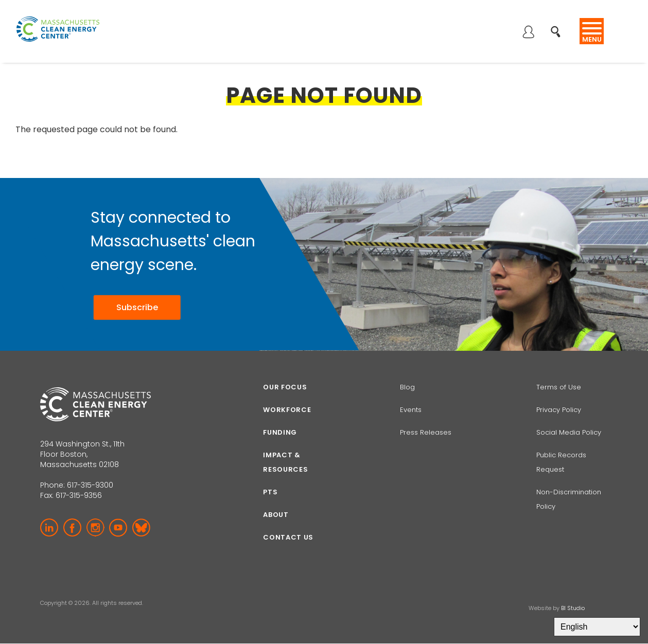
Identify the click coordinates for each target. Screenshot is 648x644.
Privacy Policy (559, 410)
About (276, 515)
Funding (280, 432)
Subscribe (135, 308)
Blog (407, 387)
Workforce (287, 410)
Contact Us (288, 537)
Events (411, 410)
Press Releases (426, 432)
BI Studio (573, 608)
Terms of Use (559, 387)
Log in (528, 33)
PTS (270, 492)
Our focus (285, 387)
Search (559, 26)
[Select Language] (597, 627)
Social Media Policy (570, 432)
